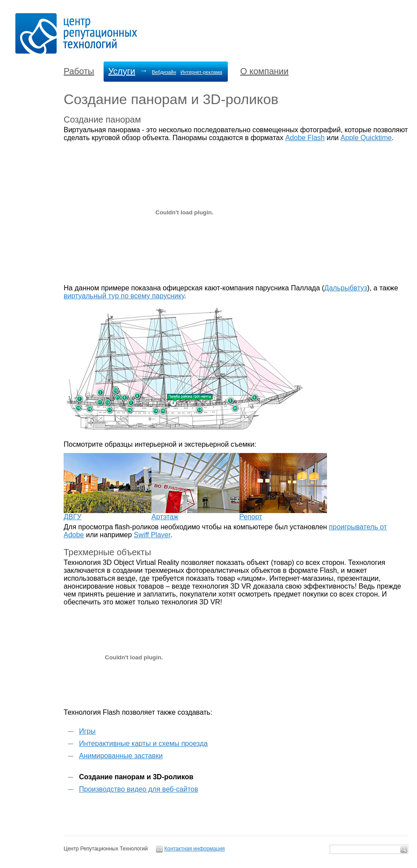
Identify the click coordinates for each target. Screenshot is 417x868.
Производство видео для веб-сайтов (138, 789)
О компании (264, 71)
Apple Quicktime (366, 138)
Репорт (251, 517)
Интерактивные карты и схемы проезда (143, 743)
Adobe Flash (305, 138)
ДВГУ (72, 517)
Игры (87, 731)
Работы (79, 71)
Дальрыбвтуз (346, 288)
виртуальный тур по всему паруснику (124, 296)
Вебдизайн (164, 72)
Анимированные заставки (121, 756)
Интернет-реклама (201, 72)
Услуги (122, 71)
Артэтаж (165, 517)
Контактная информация (194, 849)
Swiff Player (152, 535)
